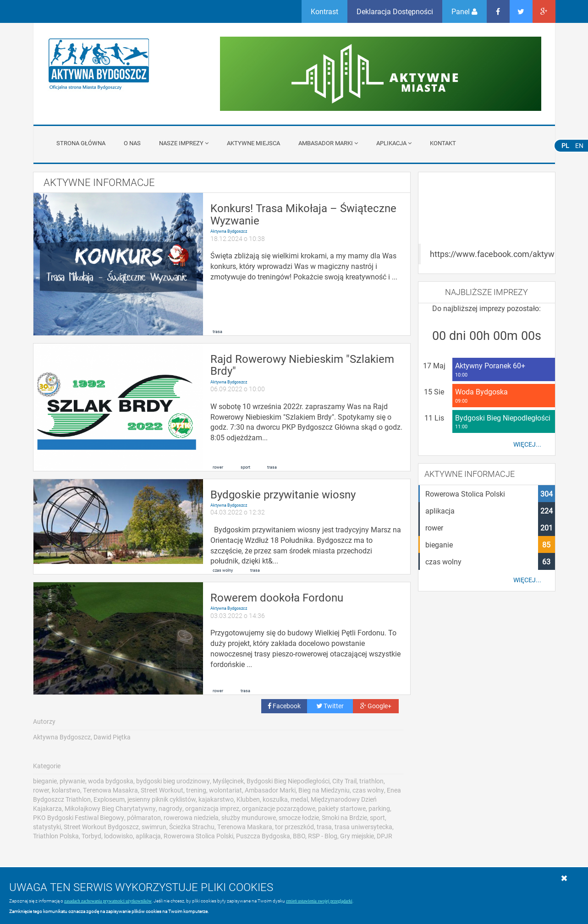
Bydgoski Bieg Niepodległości (288, 781)
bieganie (45, 781)
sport (245, 467)
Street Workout (162, 790)
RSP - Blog (323, 836)
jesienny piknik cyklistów (162, 799)
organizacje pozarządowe (279, 808)
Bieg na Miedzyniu (324, 790)
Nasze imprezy (184, 143)
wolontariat (225, 790)
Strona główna (81, 143)
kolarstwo (66, 790)
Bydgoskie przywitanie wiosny (283, 494)
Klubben (248, 799)
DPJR (385, 836)
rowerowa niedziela (191, 817)
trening (196, 790)
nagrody (170, 808)
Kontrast (324, 11)
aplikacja (148, 836)
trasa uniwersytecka (363, 827)
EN (579, 145)
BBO (299, 836)
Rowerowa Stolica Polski (198, 836)
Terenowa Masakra (110, 790)
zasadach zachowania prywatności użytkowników (108, 901)
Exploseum (109, 799)
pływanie (72, 781)
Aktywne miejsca (253, 143)
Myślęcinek (228, 781)
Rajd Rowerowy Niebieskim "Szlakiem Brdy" (302, 365)
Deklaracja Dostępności (395, 11)
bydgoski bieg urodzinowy (173, 781)
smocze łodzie (299, 817)
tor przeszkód (294, 827)
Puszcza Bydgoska (263, 836)
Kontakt (443, 143)
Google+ (376, 706)
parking (379, 808)
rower (218, 467)
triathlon (371, 781)
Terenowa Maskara (245, 827)
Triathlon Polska (56, 836)
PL (565, 145)
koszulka (275, 799)
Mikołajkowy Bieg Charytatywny (110, 808)
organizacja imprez (212, 808)
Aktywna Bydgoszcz (229, 231)
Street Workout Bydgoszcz (101, 827)
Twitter (330, 706)
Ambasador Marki (328, 143)
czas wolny (223, 570)
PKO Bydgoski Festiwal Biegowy (79, 817)
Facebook (284, 706)
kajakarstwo (216, 799)
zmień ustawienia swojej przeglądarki (319, 901)
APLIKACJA (394, 143)
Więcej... (527, 444)
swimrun (154, 827)
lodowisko (118, 836)
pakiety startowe (342, 808)
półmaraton (144, 817)
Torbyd (91, 836)
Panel (464, 11)
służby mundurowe (249, 817)
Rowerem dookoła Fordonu (277, 597)
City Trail (344, 781)
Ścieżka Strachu (192, 827)
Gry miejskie (357, 836)
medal (299, 799)
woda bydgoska (111, 781)
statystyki (47, 827)
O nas (132, 143)
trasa (217, 332)
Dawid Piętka (112, 737)
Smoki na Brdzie (344, 817)
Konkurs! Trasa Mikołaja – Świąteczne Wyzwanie (303, 214)
